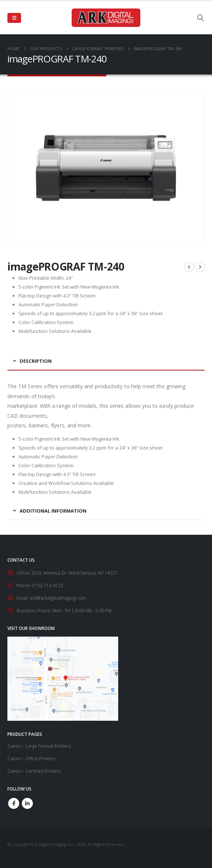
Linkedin (27, 803)
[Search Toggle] (201, 18)
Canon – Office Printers (32, 758)
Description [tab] (36, 361)
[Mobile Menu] (14, 18)
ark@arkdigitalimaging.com (58, 598)
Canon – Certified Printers (34, 771)
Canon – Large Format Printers (39, 746)
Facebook (14, 803)
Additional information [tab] (53, 511)
